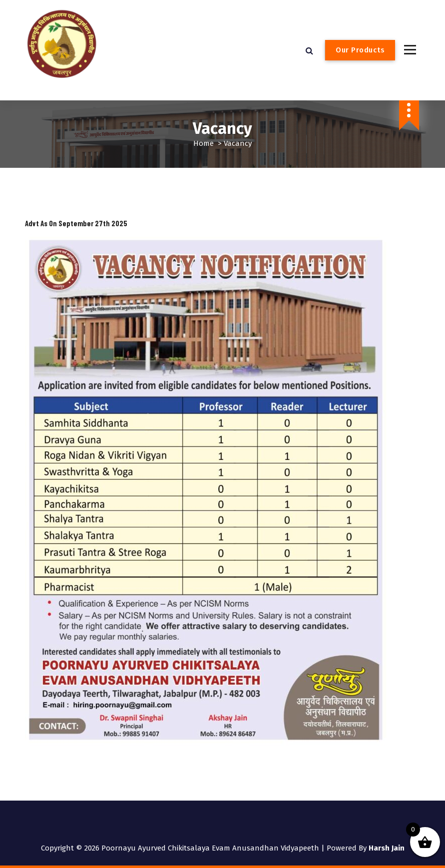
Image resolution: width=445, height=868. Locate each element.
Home (204, 143)
